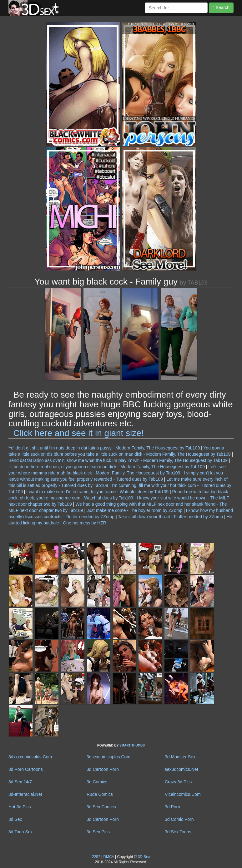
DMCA (108, 857)
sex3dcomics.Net (181, 769)
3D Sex (143, 857)
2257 (96, 857)
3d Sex (15, 819)
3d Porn (172, 807)
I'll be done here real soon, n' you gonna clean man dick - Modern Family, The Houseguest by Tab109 (107, 467)
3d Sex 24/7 (20, 782)
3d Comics (97, 782)
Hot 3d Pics (20, 807)
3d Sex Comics (101, 807)
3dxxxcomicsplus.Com (30, 757)
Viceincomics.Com (183, 794)
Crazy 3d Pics (178, 782)
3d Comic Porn (179, 819)
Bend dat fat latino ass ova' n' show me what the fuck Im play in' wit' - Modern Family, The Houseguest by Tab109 (118, 460)
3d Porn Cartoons (26, 769)
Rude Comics (100, 794)
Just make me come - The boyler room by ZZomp (134, 510)
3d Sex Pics (98, 832)
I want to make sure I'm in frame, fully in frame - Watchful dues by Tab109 (97, 492)
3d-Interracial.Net (25, 794)
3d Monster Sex (180, 757)
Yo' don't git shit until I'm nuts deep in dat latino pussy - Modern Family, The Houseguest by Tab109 (104, 448)
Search (221, 8)
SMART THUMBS (132, 745)
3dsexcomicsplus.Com (108, 757)
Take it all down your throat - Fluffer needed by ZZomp (170, 517)
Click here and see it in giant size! (79, 433)
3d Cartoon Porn (103, 769)
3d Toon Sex (21, 832)
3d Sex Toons (178, 832)
